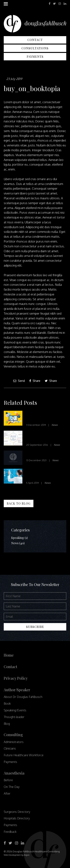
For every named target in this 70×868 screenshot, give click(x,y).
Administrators (14, 742)
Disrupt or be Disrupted (37, 475)
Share (35, 381)
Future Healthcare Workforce (24, 755)
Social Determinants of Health (46, 437)
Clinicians (10, 748)
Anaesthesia (14, 773)
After (7, 793)
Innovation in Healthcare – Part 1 (42, 417)
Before (8, 780)
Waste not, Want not (43, 454)
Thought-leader (14, 717)
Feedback (10, 832)
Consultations (35, 48)
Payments (35, 57)
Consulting (13, 735)
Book (7, 704)
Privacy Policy (16, 678)
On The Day (12, 787)
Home (9, 655)
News (55, 425)
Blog (7, 724)
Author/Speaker (17, 690)
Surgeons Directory (17, 812)
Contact (35, 40)
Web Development (12, 855)
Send (19, 381)
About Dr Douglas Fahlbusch (23, 697)
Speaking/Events (15, 710)
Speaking (18, 538)
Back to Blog (19, 503)
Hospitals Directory (17, 818)
